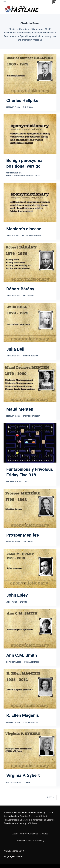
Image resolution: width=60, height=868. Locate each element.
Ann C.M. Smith (22, 655)
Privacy (41, 841)
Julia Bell (15, 349)
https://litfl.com (30, 823)
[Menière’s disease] (30, 202)
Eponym (30, 107)
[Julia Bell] (30, 323)
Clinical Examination (15, 176)
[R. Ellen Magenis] (30, 689)
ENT (24, 107)
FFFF (27, 482)
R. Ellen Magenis (23, 715)
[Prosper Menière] (30, 509)
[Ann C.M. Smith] (30, 629)
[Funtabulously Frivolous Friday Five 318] (30, 443)
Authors (24, 834)
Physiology (35, 416)
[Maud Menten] (30, 383)
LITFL (48, 813)
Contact (44, 834)
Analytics (34, 834)
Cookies (20, 841)
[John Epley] (30, 569)
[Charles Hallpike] (30, 74)
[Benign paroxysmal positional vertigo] (30, 134)
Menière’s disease (24, 229)
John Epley (17, 595)
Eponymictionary (33, 176)
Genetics (34, 356)
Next (51, 797)
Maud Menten (20, 409)
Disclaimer (31, 841)
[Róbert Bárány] (30, 262)
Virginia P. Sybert (23, 775)
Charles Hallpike (22, 100)
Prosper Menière (23, 535)
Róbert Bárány (20, 289)
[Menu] (5, 2)
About (15, 834)
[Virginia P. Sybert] (30, 749)
